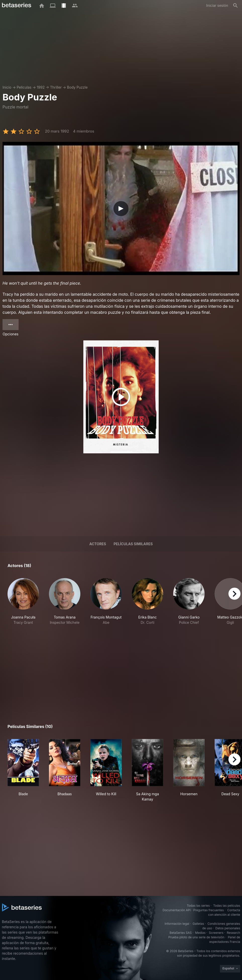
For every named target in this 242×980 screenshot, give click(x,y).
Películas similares (133, 544)
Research (234, 933)
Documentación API (177, 910)
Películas (24, 87)
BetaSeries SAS (181, 933)
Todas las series (198, 906)
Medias (200, 933)
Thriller (56, 87)
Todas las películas (227, 906)
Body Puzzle (77, 87)
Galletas (198, 924)
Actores (98, 544)
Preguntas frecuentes (209, 910)
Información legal (177, 924)
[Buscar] (235, 6)
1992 (41, 87)
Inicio (7, 87)
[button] (23, 604)
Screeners (216, 933)
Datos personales (228, 928)
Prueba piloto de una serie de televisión (196, 937)
